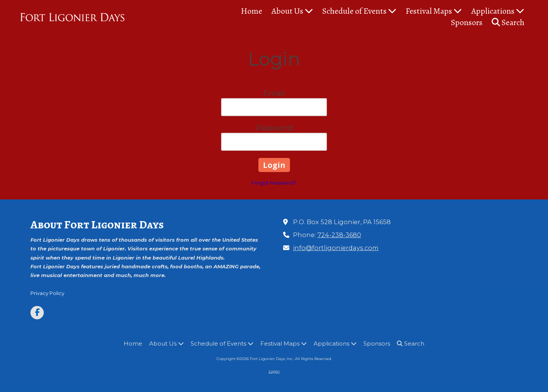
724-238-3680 (339, 235)
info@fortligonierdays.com (336, 248)
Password (274, 128)
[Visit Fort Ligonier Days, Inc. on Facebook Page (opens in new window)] (37, 313)
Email (274, 93)
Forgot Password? (274, 183)
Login (274, 371)
